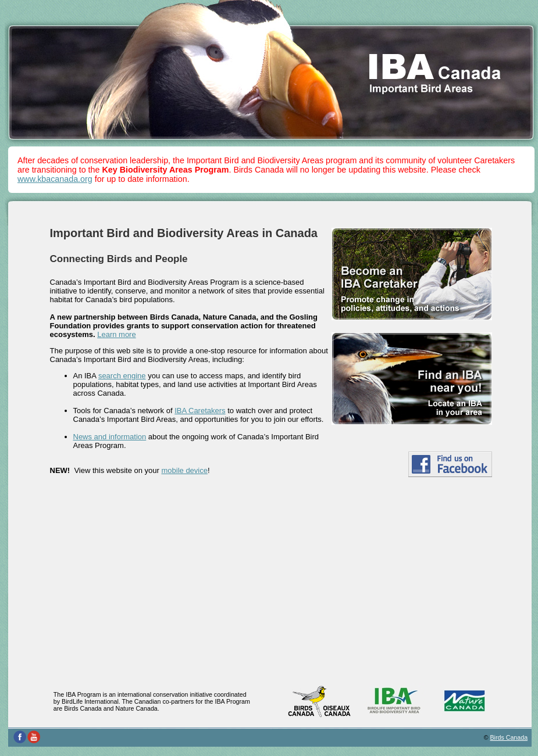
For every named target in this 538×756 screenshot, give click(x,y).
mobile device (184, 470)
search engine (122, 376)
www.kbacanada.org (55, 179)
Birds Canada (509, 737)
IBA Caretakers (200, 411)
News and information (110, 437)
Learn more (116, 334)
